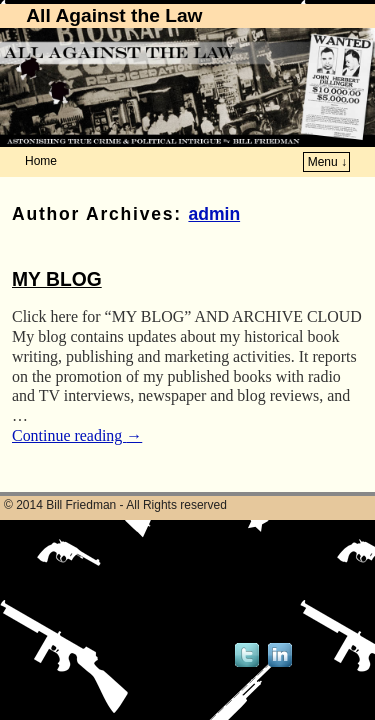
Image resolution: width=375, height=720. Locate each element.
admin (214, 214)
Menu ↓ (327, 162)
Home (41, 161)
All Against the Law (114, 15)
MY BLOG (57, 279)
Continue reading (77, 435)
